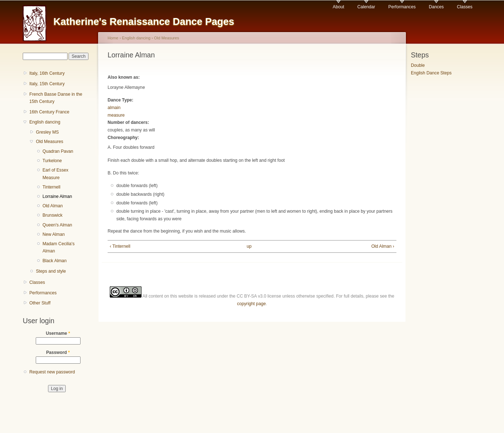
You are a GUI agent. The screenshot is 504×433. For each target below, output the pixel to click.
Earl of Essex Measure (56, 174)
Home (113, 38)
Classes (464, 7)
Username (58, 333)
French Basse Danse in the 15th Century (56, 98)
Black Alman (55, 261)
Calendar (366, 7)
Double (418, 65)
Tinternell (52, 187)
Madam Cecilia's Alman (59, 248)
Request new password (52, 372)
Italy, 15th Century (47, 84)
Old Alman (53, 206)
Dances (436, 7)
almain (114, 108)
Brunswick (53, 215)
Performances (402, 7)
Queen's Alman (57, 225)
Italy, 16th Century (47, 73)
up (249, 246)
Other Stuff (40, 303)
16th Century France (49, 112)
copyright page (251, 304)
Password (58, 352)
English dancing (45, 122)
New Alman (54, 234)
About (339, 7)
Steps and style (51, 271)
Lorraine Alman (57, 196)
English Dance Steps (431, 73)
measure (116, 115)
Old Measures (49, 142)
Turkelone (52, 161)
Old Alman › (383, 246)
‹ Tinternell (120, 246)
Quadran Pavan (58, 151)
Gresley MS (47, 132)
